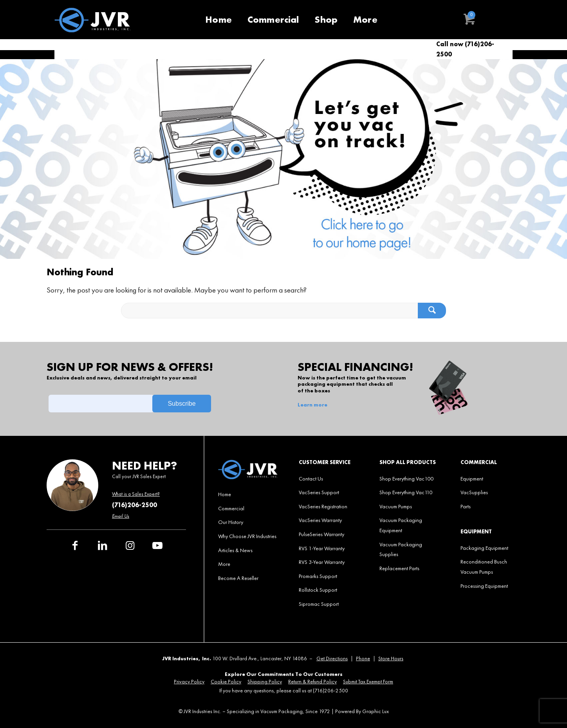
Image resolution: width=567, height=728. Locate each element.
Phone (363, 658)
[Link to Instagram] (130, 546)
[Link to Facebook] (75, 546)
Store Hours (391, 658)
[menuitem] (218, 20)
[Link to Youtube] (157, 546)
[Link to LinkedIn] (103, 546)
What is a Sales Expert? (136, 494)
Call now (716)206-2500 (465, 49)
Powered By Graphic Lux (362, 711)
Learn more (312, 405)
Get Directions (332, 658)
